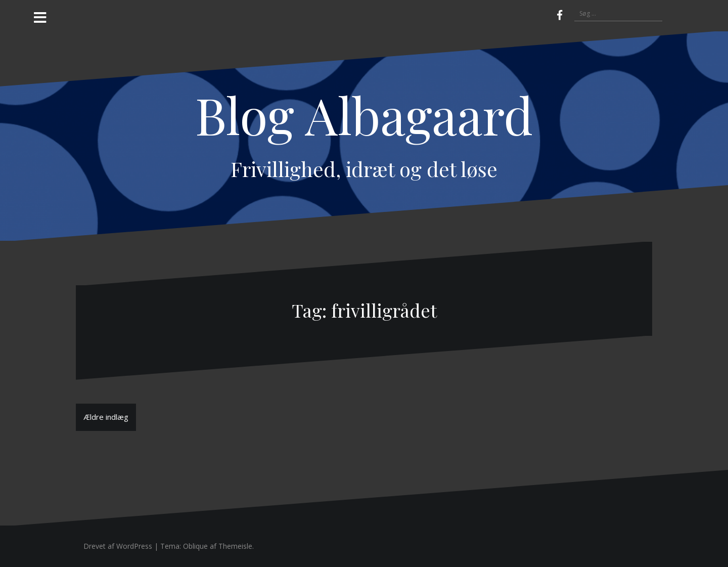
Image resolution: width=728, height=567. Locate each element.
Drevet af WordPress (118, 546)
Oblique (195, 546)
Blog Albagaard (364, 115)
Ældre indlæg (106, 417)
